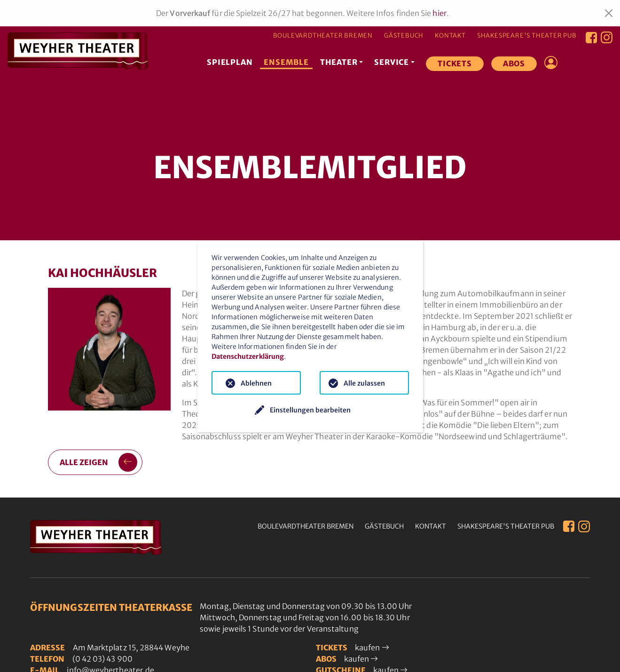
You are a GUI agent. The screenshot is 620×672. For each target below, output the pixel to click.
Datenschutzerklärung (248, 356)
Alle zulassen (364, 383)
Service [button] (392, 62)
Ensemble (286, 62)
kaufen (372, 648)
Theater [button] (339, 62)
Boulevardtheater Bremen (323, 36)
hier (439, 13)
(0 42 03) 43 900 (102, 659)
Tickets (455, 63)
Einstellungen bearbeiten (310, 410)
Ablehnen (256, 383)
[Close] (609, 13)
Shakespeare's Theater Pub (527, 36)
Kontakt (450, 36)
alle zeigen (98, 462)
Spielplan (230, 62)
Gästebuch (404, 36)
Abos (514, 63)
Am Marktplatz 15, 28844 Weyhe (131, 648)
